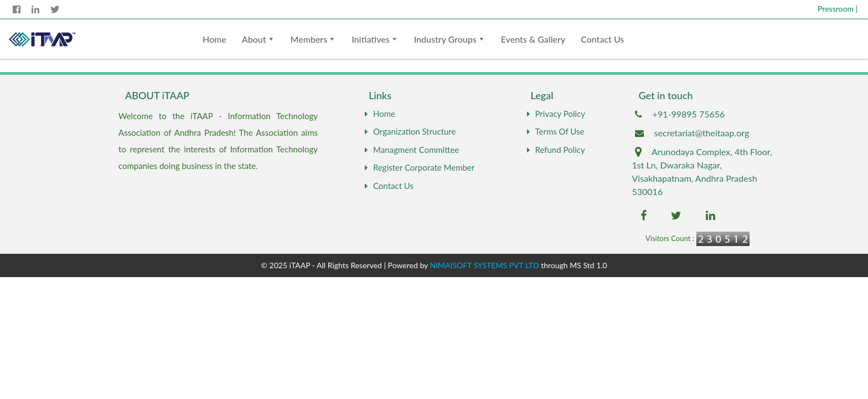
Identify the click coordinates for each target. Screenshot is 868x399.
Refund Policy (555, 150)
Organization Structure (409, 131)
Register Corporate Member (418, 167)
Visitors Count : (670, 238)
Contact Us (602, 39)
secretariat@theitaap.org (702, 133)
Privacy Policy (555, 114)
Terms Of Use (554, 131)
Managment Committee (410, 150)
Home (215, 39)
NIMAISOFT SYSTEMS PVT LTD (485, 265)
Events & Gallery (533, 39)
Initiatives (371, 39)
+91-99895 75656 (689, 114)
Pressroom (838, 9)
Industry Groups (445, 39)
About (254, 39)
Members (309, 39)
